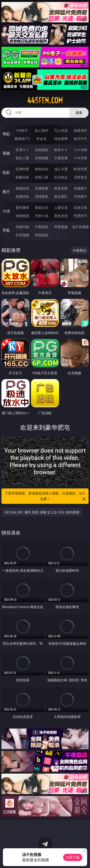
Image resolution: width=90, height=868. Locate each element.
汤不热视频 (80, 227)
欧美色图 (61, 188)
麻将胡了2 (22, 139)
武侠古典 (80, 207)
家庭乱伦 (42, 207)
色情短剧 (42, 235)
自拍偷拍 (42, 150)
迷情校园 (22, 216)
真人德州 (42, 130)
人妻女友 (61, 207)
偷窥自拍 (22, 188)
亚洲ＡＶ (22, 150)
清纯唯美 (42, 196)
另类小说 (42, 216)
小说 (6, 211)
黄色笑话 (61, 216)
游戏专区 (80, 130)
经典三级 (42, 177)
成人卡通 (61, 169)
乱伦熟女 (61, 177)
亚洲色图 (42, 188)
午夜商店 (42, 227)
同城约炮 (22, 227)
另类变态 (80, 177)
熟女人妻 (22, 158)
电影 (6, 172)
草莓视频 (61, 227)
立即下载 (73, 857)
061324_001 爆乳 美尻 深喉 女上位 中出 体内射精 (42, 512)
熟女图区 (61, 196)
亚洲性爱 (22, 169)
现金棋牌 (61, 139)
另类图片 (80, 196)
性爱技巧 (80, 216)
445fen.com (45, 100)
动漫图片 (80, 188)
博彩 (6, 134)
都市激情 (22, 207)
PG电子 (22, 130)
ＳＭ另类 (80, 158)
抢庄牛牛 (80, 139)
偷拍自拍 (42, 169)
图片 (6, 192)
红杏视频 (22, 235)
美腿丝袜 (22, 196)
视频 (6, 153)
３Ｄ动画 (80, 150)
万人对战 (61, 130)
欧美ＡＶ (61, 150)
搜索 (79, 113)
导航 (6, 230)
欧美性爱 (80, 169)
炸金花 (42, 139)
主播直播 (61, 158)
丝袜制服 (42, 158)
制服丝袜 (22, 177)
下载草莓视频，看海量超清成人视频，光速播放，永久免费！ (46, 496)
